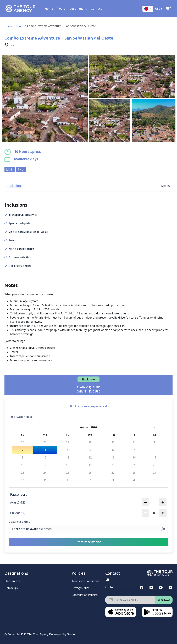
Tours (63, 9)
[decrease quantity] (145, 502)
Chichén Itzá (12, 581)
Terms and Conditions (85, 581)
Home (51, 9)
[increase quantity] (163, 502)
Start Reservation (88, 542)
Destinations (80, 9)
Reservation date (21, 417)
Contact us (112, 587)
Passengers (19, 495)
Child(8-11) (18, 513)
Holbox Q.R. (11, 588)
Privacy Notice (81, 588)
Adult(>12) (18, 502)
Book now (88, 379)
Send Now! (164, 600)
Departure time (20, 522)
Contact (99, 9)
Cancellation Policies (85, 595)
